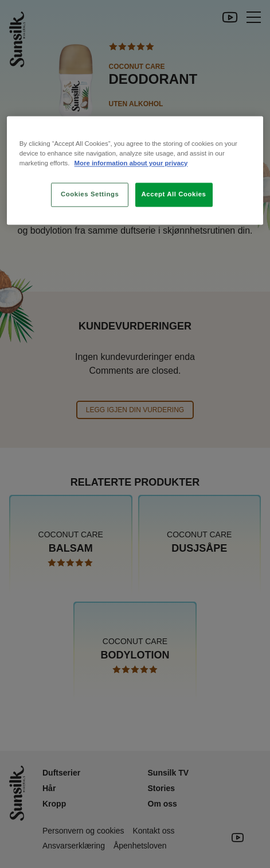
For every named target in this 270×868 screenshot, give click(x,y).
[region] (135, 170)
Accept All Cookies (174, 194)
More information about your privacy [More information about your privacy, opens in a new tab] (131, 163)
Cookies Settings (90, 194)
